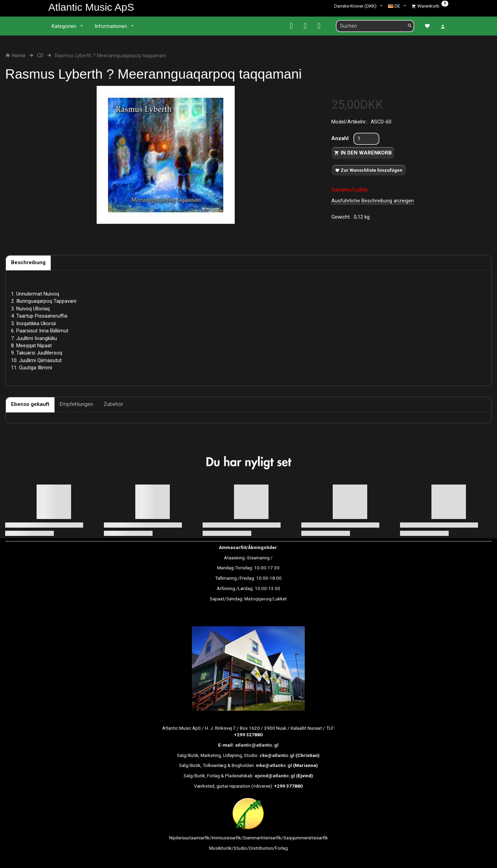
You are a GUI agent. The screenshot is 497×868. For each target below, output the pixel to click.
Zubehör (113, 404)
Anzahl (341, 138)
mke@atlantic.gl (274, 765)
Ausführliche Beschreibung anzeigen (373, 201)
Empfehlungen (76, 404)
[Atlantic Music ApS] (91, 7)
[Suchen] (410, 26)
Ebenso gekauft (30, 404)
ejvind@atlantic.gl (275, 776)
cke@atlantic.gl (277, 755)
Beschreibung (28, 262)
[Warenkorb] (430, 6)
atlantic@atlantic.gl (257, 745)
